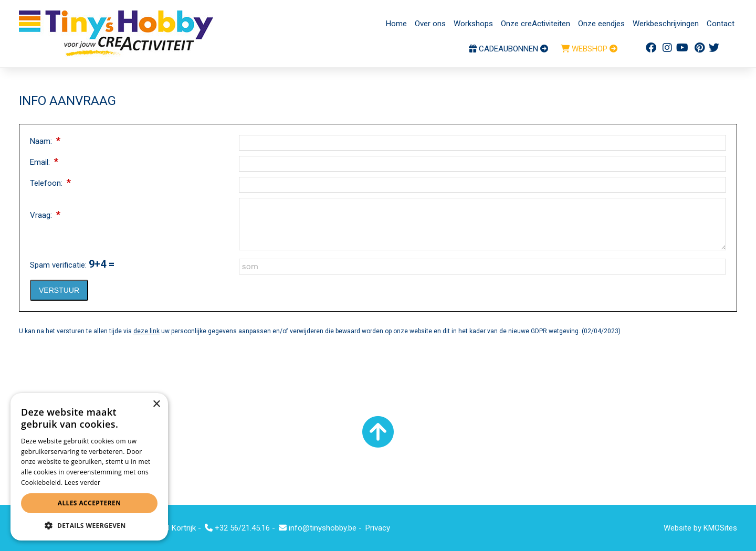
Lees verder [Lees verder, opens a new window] (83, 483)
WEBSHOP (589, 49)
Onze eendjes (601, 24)
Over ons (430, 24)
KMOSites (720, 528)
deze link (146, 331)
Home (396, 24)
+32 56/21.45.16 (237, 528)
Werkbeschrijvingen (666, 24)
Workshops (473, 24)
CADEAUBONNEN (508, 49)
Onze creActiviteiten (535, 24)
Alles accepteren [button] (90, 503)
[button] (89, 525)
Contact (721, 24)
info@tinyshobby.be (318, 528)
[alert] (89, 467)
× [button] (156, 404)
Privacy (378, 528)
